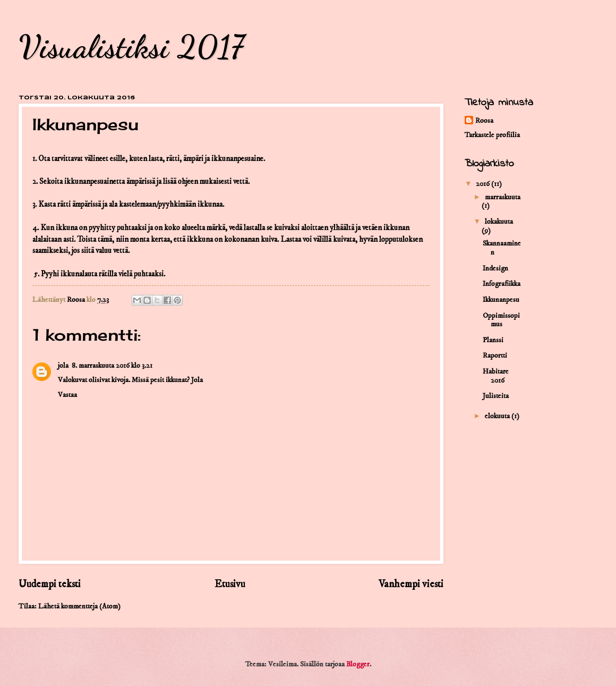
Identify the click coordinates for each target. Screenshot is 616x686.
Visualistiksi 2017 (131, 47)
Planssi (493, 340)
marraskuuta (503, 197)
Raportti (495, 355)
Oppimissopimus (501, 320)
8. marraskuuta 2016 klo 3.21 (112, 366)
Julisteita (496, 396)
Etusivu (230, 584)
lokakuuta (499, 222)
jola (63, 366)
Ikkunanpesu (501, 300)
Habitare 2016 (496, 376)
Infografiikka (502, 284)
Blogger (358, 664)
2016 (484, 184)
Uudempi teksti (50, 584)
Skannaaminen (502, 248)
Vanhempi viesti (411, 584)
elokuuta (498, 416)
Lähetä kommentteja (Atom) (79, 606)
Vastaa (67, 395)
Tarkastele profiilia (492, 135)
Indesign (495, 268)
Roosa (484, 121)
